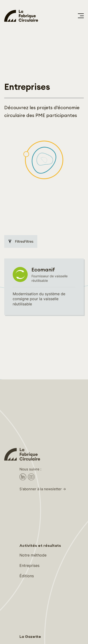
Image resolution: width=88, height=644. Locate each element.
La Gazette (30, 478)
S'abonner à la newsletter (41, 330)
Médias (26, 609)
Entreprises (29, 406)
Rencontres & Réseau (38, 497)
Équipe (26, 588)
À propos (28, 578)
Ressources (30, 508)
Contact (27, 598)
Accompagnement (36, 487)
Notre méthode (33, 396)
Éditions (27, 417)
